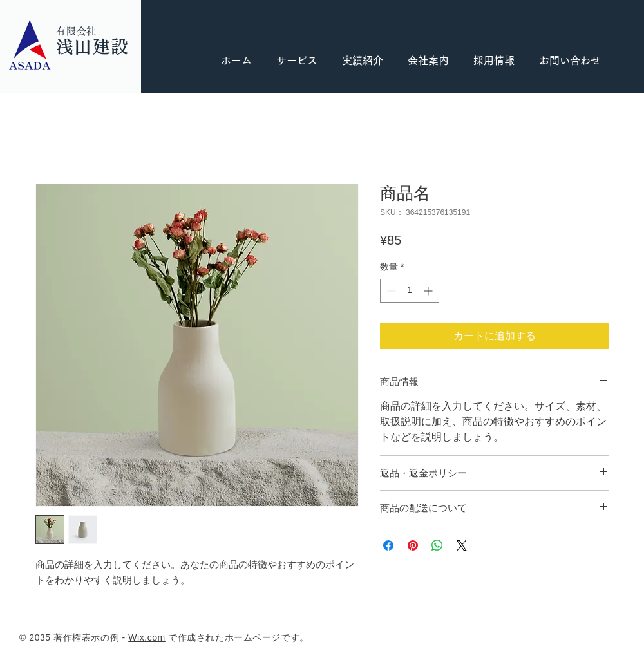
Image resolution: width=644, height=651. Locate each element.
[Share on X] (462, 545)
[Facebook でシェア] (388, 545)
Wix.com (147, 637)
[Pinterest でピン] (413, 545)
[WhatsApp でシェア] (437, 545)
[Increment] (429, 291)
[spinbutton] (410, 291)
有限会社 (76, 31)
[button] (494, 61)
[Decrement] (390, 291)
